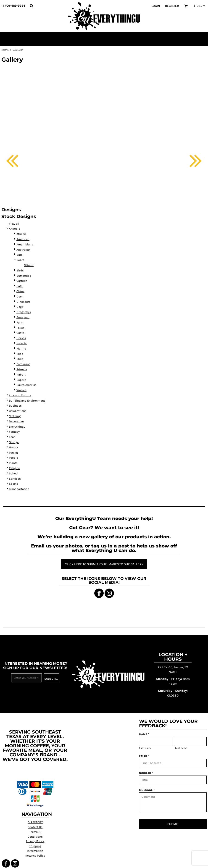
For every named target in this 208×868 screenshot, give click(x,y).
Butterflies (24, 276)
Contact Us (35, 827)
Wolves (21, 390)
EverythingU (17, 427)
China (20, 291)
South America (26, 385)
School (14, 473)
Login (156, 6)
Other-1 (29, 265)
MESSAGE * (147, 790)
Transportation (19, 489)
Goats (20, 333)
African (21, 234)
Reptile (21, 380)
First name (145, 748)
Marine (21, 349)
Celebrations (18, 411)
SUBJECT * (146, 773)
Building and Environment (27, 401)
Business (15, 406)
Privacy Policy (35, 841)
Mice (20, 354)
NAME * (144, 734)
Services (15, 479)
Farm (20, 322)
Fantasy (14, 432)
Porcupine (23, 364)
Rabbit (21, 375)
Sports (13, 484)
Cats (20, 286)
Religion (14, 468)
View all (14, 224)
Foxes (20, 328)
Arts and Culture (20, 395)
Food (12, 437)
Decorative (16, 421)
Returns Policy (35, 856)
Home (5, 50)
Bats (20, 255)
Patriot (13, 453)
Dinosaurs (24, 302)
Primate (22, 369)
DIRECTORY (35, 822)
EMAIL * (144, 756)
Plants (13, 463)
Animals (14, 229)
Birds (20, 270)
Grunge (14, 442)
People (13, 458)
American (23, 239)
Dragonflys (24, 312)
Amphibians (25, 244)
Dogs (20, 307)
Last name (181, 748)
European (23, 317)
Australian (24, 250)
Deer (20, 296)
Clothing (15, 416)
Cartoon (22, 281)
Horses (21, 338)
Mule (20, 359)
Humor (14, 447)
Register (172, 6)
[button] (32, 6)
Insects (22, 343)
